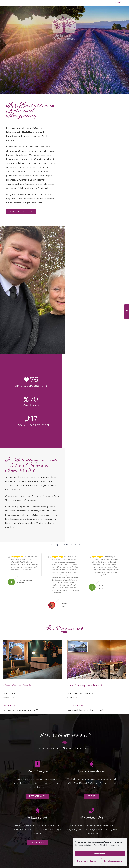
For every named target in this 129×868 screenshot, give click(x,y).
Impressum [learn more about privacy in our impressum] (114, 845)
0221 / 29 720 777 (11, 706)
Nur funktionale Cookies (87, 861)
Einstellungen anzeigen (113, 861)
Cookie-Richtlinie (101, 845)
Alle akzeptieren (100, 853)
